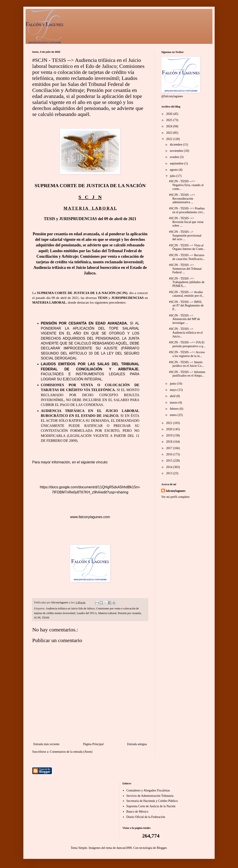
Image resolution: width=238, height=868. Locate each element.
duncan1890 (124, 848)
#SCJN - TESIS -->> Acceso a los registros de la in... (187, 354)
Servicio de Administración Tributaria (150, 796)
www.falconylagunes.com (90, 517)
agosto (174, 170)
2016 (170, 454)
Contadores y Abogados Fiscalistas (148, 790)
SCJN (37, 618)
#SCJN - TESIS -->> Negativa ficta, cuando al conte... (186, 185)
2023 (170, 133)
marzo (174, 403)
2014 (170, 467)
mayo (174, 390)
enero (174, 415)
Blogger (162, 848)
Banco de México (137, 812)
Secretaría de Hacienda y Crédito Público (152, 801)
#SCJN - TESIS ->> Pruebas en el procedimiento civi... (187, 210)
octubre (175, 157)
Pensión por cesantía (129, 613)
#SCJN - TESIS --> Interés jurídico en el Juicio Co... (186, 364)
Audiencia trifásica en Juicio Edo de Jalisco (70, 608)
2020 (170, 429)
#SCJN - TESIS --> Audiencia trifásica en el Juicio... (186, 333)
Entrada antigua (137, 744)
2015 (170, 461)
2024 (170, 126)
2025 (170, 120)
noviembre (177, 151)
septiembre (177, 163)
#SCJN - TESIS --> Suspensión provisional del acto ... (185, 236)
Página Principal (93, 744)
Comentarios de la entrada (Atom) (71, 752)
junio (173, 384)
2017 (170, 448)
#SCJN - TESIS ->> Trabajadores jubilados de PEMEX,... (187, 282)
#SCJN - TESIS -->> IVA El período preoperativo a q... (187, 344)
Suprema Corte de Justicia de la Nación (151, 806)
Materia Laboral (107, 613)
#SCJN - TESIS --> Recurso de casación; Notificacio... (187, 257)
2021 (170, 423)
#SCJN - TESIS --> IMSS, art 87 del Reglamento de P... (186, 306)
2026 (170, 114)
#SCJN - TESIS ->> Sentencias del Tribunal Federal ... (185, 269)
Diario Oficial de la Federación (146, 817)
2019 (170, 435)
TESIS (46, 618)
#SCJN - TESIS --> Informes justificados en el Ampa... (187, 374)
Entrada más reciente (46, 744)
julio (173, 176)
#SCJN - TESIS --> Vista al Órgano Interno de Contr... (187, 247)
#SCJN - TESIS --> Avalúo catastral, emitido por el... (187, 294)
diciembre (176, 145)
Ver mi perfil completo (175, 497)
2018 (170, 442)
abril (173, 396)
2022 (170, 139)
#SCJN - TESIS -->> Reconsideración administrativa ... (182, 199)
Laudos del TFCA (87, 613)
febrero (175, 409)
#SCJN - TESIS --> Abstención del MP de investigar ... (185, 319)
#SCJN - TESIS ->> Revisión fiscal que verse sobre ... (186, 222)
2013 (170, 473)
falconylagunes (176, 491)
